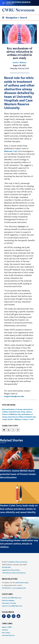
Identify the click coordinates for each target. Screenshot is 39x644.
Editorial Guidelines (8, 600)
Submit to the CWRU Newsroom (12, 606)
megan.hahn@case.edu (14, 396)
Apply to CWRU (7, 627)
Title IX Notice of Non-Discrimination (14, 573)
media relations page (22, 583)
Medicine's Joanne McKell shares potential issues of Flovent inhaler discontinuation (18, 474)
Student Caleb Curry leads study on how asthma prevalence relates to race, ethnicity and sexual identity (19, 509)
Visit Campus (6, 633)
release (29, 412)
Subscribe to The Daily (9, 603)
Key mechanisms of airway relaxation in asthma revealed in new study (19, 417)
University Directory (8, 635)
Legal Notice (6, 570)
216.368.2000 (6, 567)
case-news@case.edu (19, 588)
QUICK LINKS (7, 594)
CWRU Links (7, 624)
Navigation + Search (14, 18)
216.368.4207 (6, 588)
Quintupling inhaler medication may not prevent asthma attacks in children (19, 544)
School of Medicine (10, 414)
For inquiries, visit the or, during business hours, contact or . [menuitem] (15, 585)
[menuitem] (19, 598)
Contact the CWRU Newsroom (12, 598)
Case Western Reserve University (17, 562)
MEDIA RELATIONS (10, 579)
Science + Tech (28, 419)
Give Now (5, 630)
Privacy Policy (15, 570)
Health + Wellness (14, 419)
